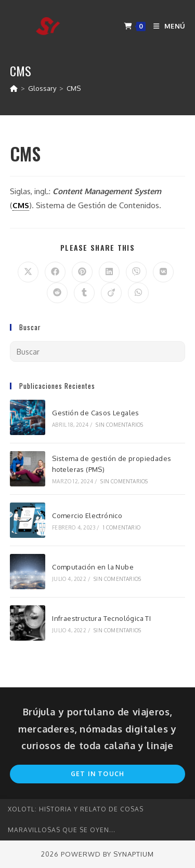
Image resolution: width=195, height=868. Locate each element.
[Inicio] (14, 88)
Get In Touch (97, 774)
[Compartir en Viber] (136, 272)
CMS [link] (21, 205)
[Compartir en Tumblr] (84, 293)
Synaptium (134, 854)
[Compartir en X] (28, 272)
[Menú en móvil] (165, 26)
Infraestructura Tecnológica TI (101, 618)
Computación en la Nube (93, 567)
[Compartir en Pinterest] (82, 272)
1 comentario (122, 527)
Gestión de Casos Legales (96, 413)
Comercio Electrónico (87, 516)
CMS (74, 88)
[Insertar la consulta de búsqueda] (98, 351)
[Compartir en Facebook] (55, 272)
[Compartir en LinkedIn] (109, 272)
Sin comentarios (119, 425)
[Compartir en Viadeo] (111, 293)
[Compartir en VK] (163, 272)
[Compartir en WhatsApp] (138, 293)
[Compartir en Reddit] (57, 293)
